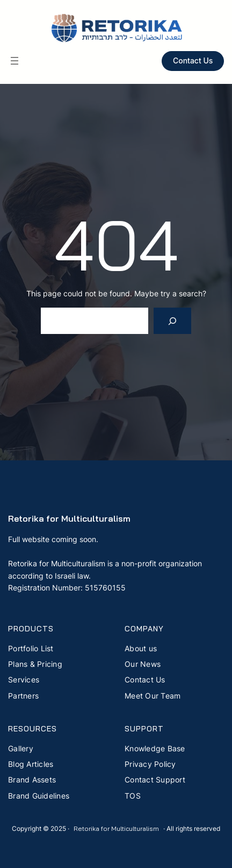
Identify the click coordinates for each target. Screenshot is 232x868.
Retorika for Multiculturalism (69, 518)
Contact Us (193, 61)
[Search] (173, 321)
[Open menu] (15, 61)
